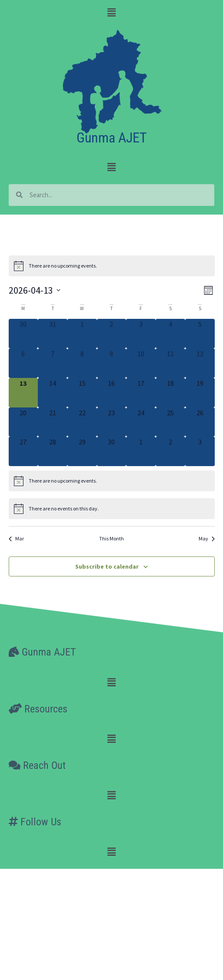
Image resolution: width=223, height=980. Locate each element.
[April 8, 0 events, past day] (82, 363)
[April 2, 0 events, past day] (112, 334)
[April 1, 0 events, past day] (82, 334)
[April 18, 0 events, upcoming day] (170, 393)
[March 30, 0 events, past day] (23, 334)
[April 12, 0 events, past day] (200, 363)
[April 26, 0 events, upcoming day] (200, 422)
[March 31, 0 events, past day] (53, 334)
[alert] (112, 266)
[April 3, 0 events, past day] (141, 334)
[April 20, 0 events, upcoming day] (23, 422)
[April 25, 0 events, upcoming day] (170, 422)
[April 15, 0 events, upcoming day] (82, 393)
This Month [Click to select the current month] (111, 538)
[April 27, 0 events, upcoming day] (23, 451)
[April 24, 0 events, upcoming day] (141, 422)
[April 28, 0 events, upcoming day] (53, 451)
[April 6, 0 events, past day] (23, 363)
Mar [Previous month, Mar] (16, 538)
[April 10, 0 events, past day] (141, 363)
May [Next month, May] (207, 538)
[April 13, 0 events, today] (23, 393)
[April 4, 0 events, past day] (170, 334)
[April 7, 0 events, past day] (53, 363)
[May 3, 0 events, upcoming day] (200, 451)
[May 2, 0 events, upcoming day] (170, 451)
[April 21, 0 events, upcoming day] (53, 422)
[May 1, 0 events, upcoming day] (141, 451)
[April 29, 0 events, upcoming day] (82, 451)
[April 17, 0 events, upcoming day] (141, 393)
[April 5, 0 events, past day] (200, 334)
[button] (111, 12)
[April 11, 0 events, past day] (170, 363)
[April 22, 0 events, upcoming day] (82, 422)
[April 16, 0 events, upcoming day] (112, 393)
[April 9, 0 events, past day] (112, 363)
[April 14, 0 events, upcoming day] (53, 393)
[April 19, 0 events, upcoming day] (200, 393)
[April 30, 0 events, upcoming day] (112, 451)
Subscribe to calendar (107, 566)
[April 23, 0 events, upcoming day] (112, 422)
